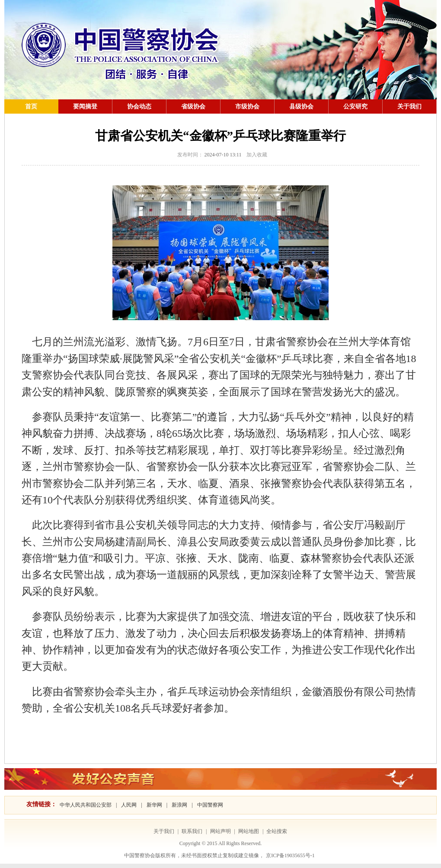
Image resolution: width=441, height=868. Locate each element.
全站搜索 (277, 831)
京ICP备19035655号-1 (290, 855)
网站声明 (220, 831)
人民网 (129, 805)
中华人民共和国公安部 (86, 805)
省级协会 (193, 107)
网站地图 (249, 831)
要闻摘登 (85, 107)
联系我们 (192, 831)
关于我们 (409, 107)
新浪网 (179, 805)
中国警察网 (210, 805)
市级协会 (247, 107)
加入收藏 (257, 155)
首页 (31, 107)
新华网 (154, 805)
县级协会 (301, 107)
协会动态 (139, 107)
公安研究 (355, 107)
